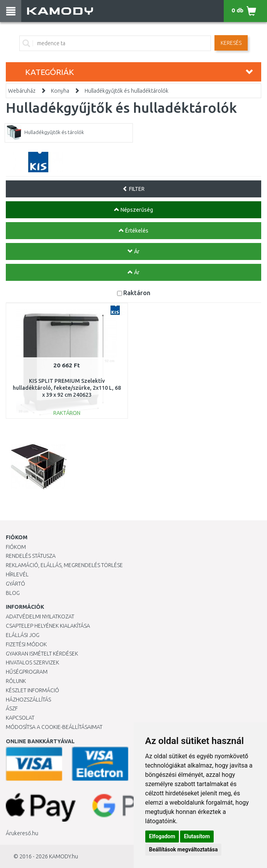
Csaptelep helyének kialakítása (48, 626)
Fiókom (16, 547)
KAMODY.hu (64, 856)
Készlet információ (32, 690)
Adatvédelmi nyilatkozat (40, 617)
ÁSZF (12, 708)
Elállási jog (23, 635)
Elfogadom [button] (162, 836)
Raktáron (137, 293)
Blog (13, 593)
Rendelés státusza (31, 556)
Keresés (231, 43)
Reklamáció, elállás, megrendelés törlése (64, 565)
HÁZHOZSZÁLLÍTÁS (28, 700)
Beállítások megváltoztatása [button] (184, 849)
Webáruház (22, 91)
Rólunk (16, 681)
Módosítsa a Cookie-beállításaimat (54, 727)
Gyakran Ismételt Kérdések (42, 654)
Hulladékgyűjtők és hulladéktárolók (127, 91)
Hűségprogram (27, 672)
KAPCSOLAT (20, 718)
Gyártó (15, 584)
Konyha (60, 91)
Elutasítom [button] (197, 836)
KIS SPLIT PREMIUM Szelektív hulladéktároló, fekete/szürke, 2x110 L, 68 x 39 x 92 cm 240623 (67, 388)
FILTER (133, 189)
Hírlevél (17, 574)
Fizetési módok (26, 644)
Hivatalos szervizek (32, 662)
